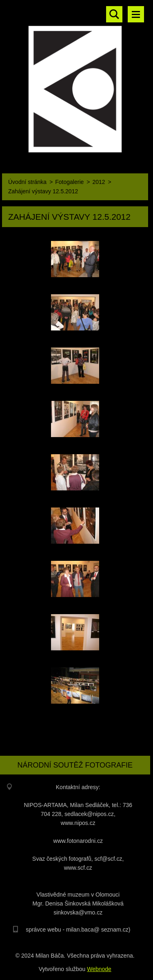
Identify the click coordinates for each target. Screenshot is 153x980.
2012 (99, 182)
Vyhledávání (114, 14)
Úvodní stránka (27, 182)
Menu (136, 14)
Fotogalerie (69, 182)
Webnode (99, 969)
